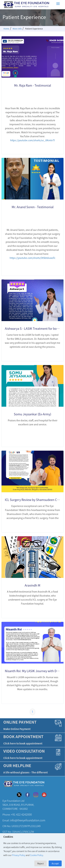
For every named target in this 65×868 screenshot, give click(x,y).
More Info (17, 29)
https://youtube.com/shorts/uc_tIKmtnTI (32, 140)
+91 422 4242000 (21, 815)
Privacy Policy (19, 855)
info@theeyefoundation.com (28, 821)
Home (6, 29)
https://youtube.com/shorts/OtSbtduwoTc (32, 258)
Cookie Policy (36, 855)
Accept (55, 863)
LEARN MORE (48, 147)
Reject (40, 863)
